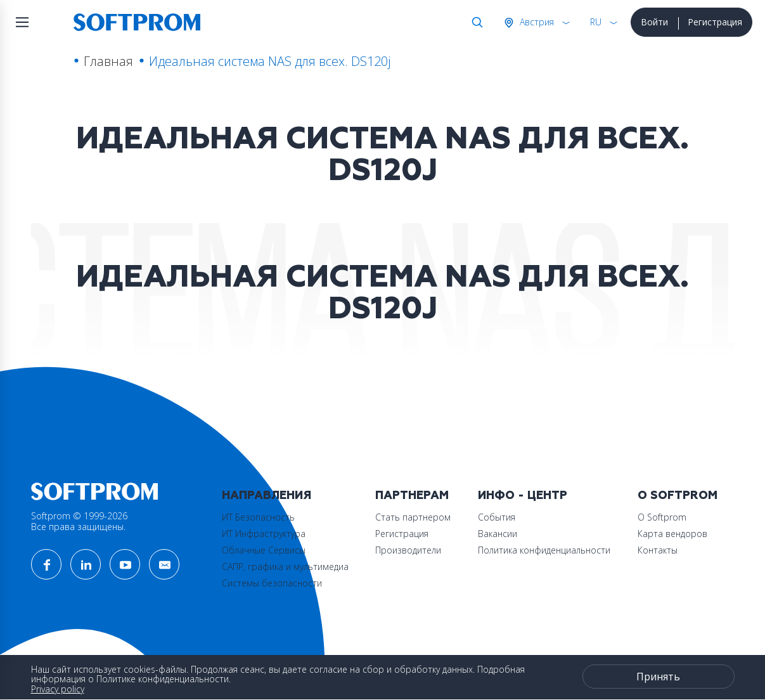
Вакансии (498, 534)
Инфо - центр (523, 496)
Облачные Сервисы (264, 550)
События (497, 517)
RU (596, 22)
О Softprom (678, 496)
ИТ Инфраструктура (264, 534)
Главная (108, 61)
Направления (267, 496)
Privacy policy (58, 689)
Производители (408, 550)
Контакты (658, 550)
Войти (654, 22)
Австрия (536, 22)
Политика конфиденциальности (544, 550)
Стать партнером (413, 517)
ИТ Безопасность (258, 517)
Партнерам (412, 496)
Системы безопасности (272, 583)
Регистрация (715, 22)
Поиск (475, 22)
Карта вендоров (672, 534)
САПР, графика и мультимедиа (285, 567)
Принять (658, 677)
